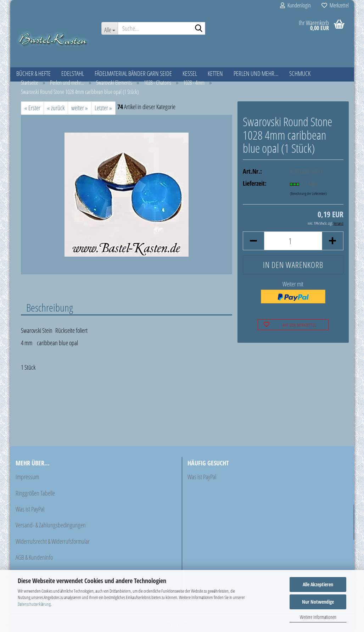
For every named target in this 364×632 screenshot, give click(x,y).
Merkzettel (335, 5)
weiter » (80, 108)
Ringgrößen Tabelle (35, 493)
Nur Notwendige (318, 602)
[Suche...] (110, 28)
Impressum (27, 477)
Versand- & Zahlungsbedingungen (51, 525)
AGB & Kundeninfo (34, 557)
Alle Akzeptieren (318, 584)
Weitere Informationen (318, 617)
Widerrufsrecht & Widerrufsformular (53, 541)
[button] (253, 241)
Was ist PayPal (30, 509)
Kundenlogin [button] (295, 5)
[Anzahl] (293, 241)
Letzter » (103, 108)
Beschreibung (50, 307)
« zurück (56, 108)
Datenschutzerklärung (34, 604)
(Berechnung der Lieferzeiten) (308, 193)
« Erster (32, 108)
